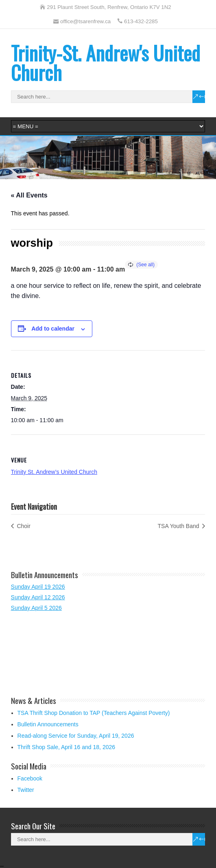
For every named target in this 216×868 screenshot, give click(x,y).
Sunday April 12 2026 (38, 597)
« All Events (29, 195)
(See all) (145, 265)
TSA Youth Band (179, 526)
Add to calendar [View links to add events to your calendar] (53, 329)
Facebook (30, 778)
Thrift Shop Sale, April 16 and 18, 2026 (67, 747)
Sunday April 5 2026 (36, 608)
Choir (23, 526)
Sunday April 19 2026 (38, 587)
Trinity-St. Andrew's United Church (106, 62)
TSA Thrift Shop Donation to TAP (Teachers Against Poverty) (94, 713)
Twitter (26, 790)
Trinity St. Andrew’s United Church (54, 472)
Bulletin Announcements (48, 724)
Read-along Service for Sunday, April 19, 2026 (76, 736)
